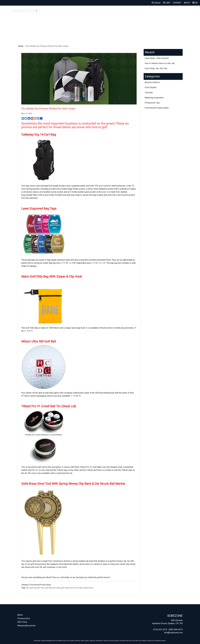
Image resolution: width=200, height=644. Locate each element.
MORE (194, 11)
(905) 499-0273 (176, 630)
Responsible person (26, 626)
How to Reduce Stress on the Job (160, 63)
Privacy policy (24, 618)
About (20, 615)
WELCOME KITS (106, 13)
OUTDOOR (171, 11)
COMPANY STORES (56, 13)
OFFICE (184, 11)
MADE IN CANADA (73, 13)
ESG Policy (22, 622)
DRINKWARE (157, 11)
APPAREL (133, 11)
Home (21, 46)
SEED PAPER (119, 13)
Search (156, 3)
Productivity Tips (152, 103)
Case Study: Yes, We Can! (156, 68)
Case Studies (151, 87)
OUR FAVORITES (91, 13)
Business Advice (152, 82)
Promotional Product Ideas (40, 585)
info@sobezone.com (173, 633)
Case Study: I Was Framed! (157, 58)
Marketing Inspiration (154, 98)
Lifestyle (149, 93)
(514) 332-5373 (160, 630)
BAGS (144, 11)
